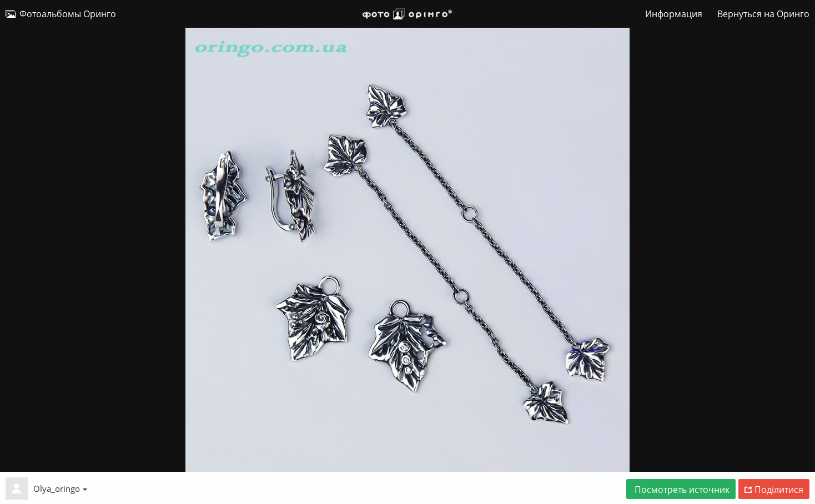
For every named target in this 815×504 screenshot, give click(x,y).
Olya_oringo (60, 488)
